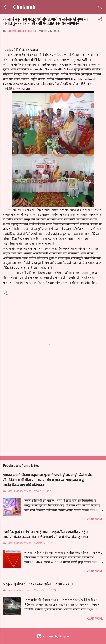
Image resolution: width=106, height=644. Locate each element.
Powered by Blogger (53, 636)
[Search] (100, 8)
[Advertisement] (53, 422)
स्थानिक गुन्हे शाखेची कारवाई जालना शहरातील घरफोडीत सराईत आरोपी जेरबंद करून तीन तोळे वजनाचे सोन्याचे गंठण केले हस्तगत (45, 534)
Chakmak (24, 7)
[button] (100, 20)
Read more (95, 519)
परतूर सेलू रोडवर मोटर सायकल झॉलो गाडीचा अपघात (38, 584)
